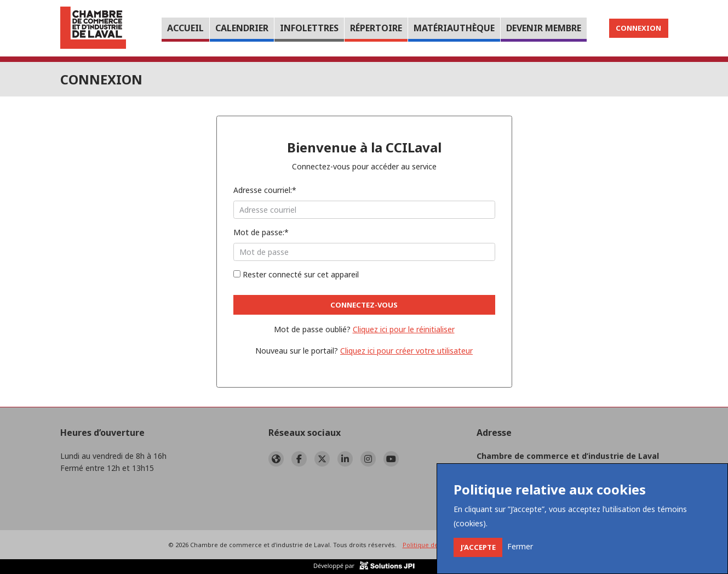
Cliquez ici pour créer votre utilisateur (406, 351)
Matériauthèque (454, 28)
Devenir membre (544, 28)
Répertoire (376, 28)
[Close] (478, 547)
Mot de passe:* (261, 232)
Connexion (638, 28)
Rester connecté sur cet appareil (296, 274)
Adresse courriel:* (265, 190)
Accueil (185, 28)
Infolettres (309, 28)
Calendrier (242, 28)
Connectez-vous (364, 305)
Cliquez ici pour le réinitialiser (404, 329)
